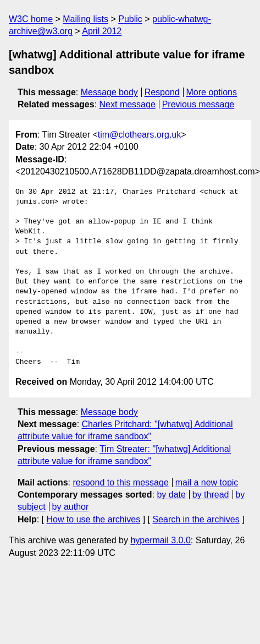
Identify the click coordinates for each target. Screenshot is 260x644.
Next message (128, 104)
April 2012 (102, 31)
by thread (211, 495)
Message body (109, 92)
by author (71, 507)
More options (212, 92)
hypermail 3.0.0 (160, 540)
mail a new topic (207, 482)
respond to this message (120, 482)
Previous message (198, 104)
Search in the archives (196, 519)
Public (130, 19)
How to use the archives (93, 519)
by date (171, 495)
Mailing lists (85, 19)
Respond (162, 92)
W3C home (31, 19)
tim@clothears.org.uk (139, 135)
